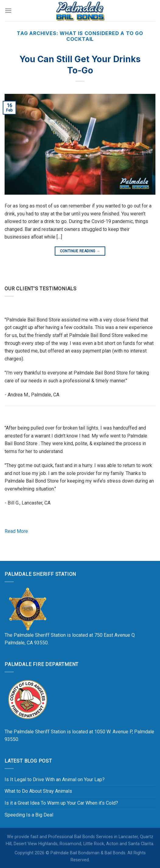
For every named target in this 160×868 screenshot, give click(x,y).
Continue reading (80, 251)
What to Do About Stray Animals (38, 791)
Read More (16, 531)
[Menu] (8, 11)
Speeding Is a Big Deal (29, 815)
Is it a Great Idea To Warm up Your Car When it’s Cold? (61, 803)
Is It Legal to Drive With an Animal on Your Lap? (55, 779)
